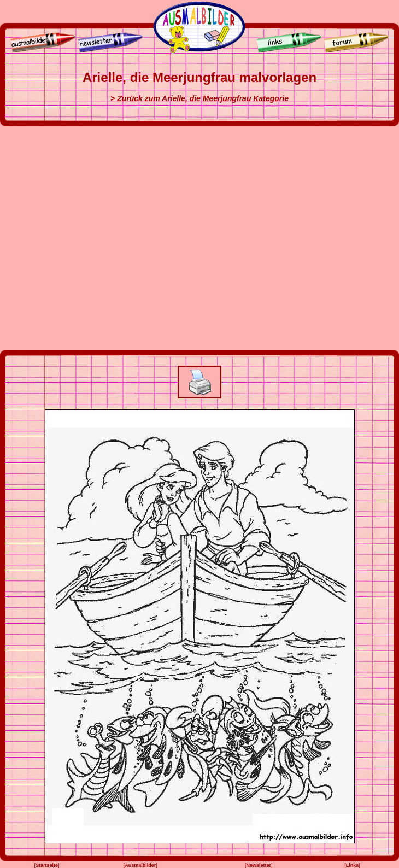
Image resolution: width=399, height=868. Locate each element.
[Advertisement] (111, 238)
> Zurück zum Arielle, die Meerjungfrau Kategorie (199, 98)
